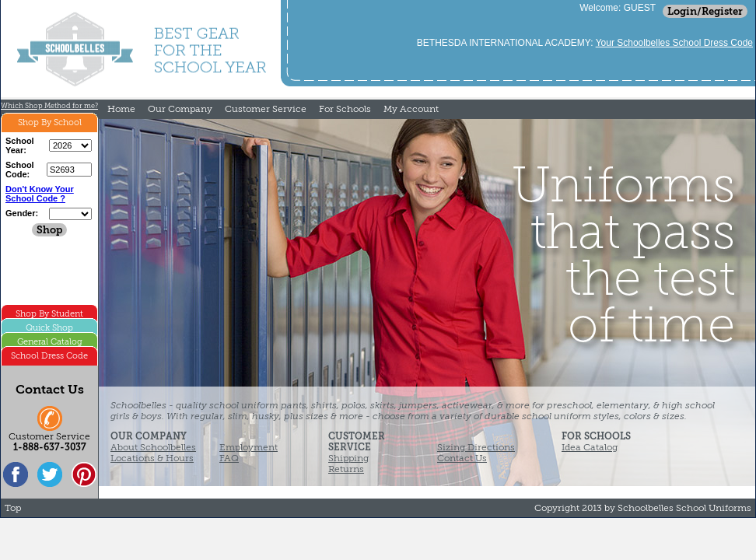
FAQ (229, 458)
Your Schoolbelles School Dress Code (674, 43)
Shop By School (50, 122)
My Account (411, 109)
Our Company (180, 109)
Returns (346, 469)
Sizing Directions (476, 447)
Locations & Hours (152, 458)
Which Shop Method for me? (49, 106)
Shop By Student (49, 314)
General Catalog (50, 342)
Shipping (348, 458)
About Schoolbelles (153, 447)
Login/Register (705, 11)
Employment (248, 447)
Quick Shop (49, 328)
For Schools (345, 109)
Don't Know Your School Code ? (40, 194)
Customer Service (266, 109)
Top (13, 508)
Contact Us (462, 458)
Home (121, 109)
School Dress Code (49, 356)
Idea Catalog (590, 447)
